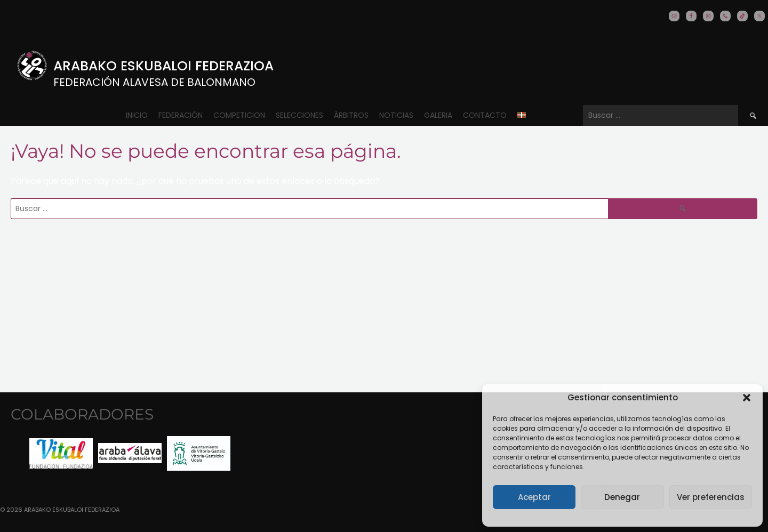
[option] (61, 453)
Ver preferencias (711, 497)
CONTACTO (485, 115)
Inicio (137, 115)
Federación (181, 115)
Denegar (622, 497)
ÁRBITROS (351, 115)
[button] (747, 398)
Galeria (438, 115)
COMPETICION (239, 115)
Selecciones (299, 115)
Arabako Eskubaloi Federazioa (163, 66)
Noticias (396, 115)
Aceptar (534, 497)
